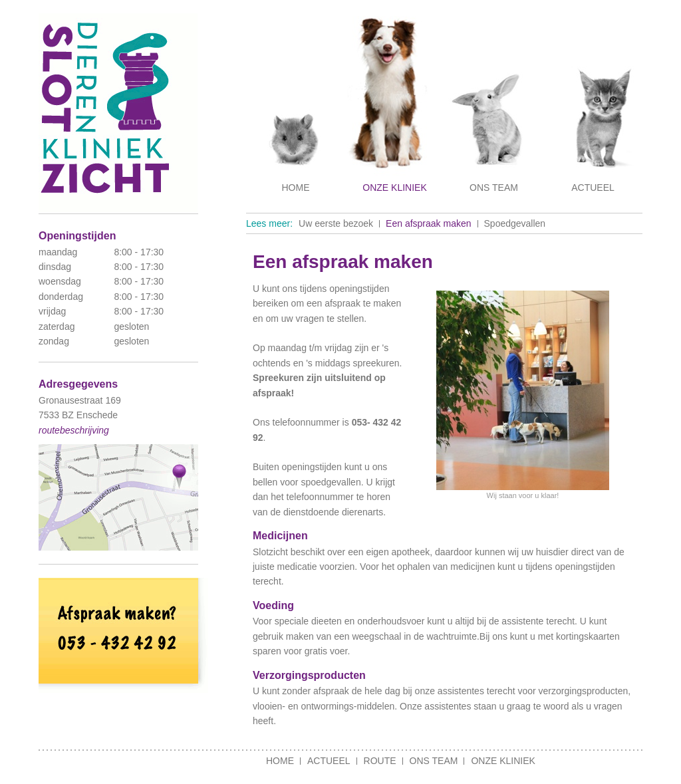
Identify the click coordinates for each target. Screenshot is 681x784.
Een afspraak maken (428, 223)
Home (296, 188)
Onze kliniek (394, 188)
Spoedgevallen (515, 223)
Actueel (593, 188)
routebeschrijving (74, 430)
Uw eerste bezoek (336, 223)
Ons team (494, 188)
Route (380, 761)
